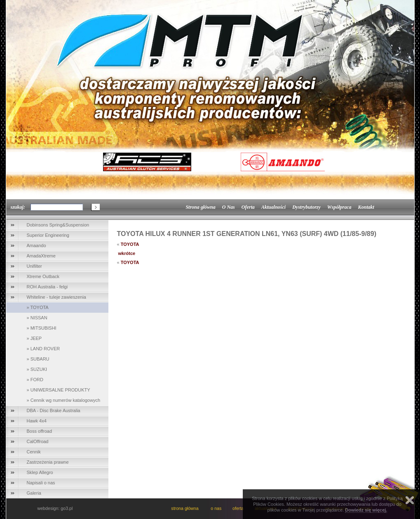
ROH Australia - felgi (47, 287)
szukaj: (18, 207)
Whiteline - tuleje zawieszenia (56, 297)
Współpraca (339, 207)
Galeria (34, 493)
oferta (238, 508)
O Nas (229, 207)
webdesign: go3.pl (55, 508)
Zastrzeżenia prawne (48, 462)
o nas (216, 508)
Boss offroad (40, 431)
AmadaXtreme (41, 256)
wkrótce (127, 253)
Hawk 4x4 (37, 421)
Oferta (248, 207)
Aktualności (273, 207)
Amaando (36, 245)
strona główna (185, 508)
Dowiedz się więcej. (366, 510)
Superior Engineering (48, 235)
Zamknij (410, 500)
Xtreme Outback (43, 276)
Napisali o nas (41, 483)
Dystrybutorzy (306, 207)
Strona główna (200, 207)
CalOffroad (38, 441)
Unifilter (34, 266)
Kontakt (366, 207)
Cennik (34, 452)
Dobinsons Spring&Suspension (58, 225)
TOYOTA (130, 244)
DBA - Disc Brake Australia (54, 410)
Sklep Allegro (40, 472)
